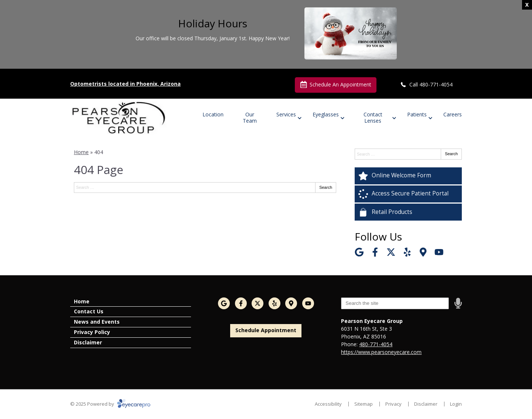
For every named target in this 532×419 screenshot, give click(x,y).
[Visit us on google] (359, 252)
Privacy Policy (92, 332)
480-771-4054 (376, 344)
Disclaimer (88, 342)
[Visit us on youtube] (439, 252)
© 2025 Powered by (110, 404)
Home (81, 152)
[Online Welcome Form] (408, 176)
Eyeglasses (326, 114)
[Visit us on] (423, 252)
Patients (417, 114)
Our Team (250, 117)
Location (213, 114)
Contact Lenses (373, 117)
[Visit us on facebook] (375, 252)
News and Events (97, 322)
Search (326, 187)
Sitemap (364, 404)
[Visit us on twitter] (391, 252)
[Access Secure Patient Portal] (408, 194)
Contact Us (89, 311)
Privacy (393, 404)
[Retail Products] (408, 212)
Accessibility (328, 404)
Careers (453, 114)
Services (286, 114)
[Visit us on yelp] (407, 252)
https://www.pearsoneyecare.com (381, 352)
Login (456, 404)
